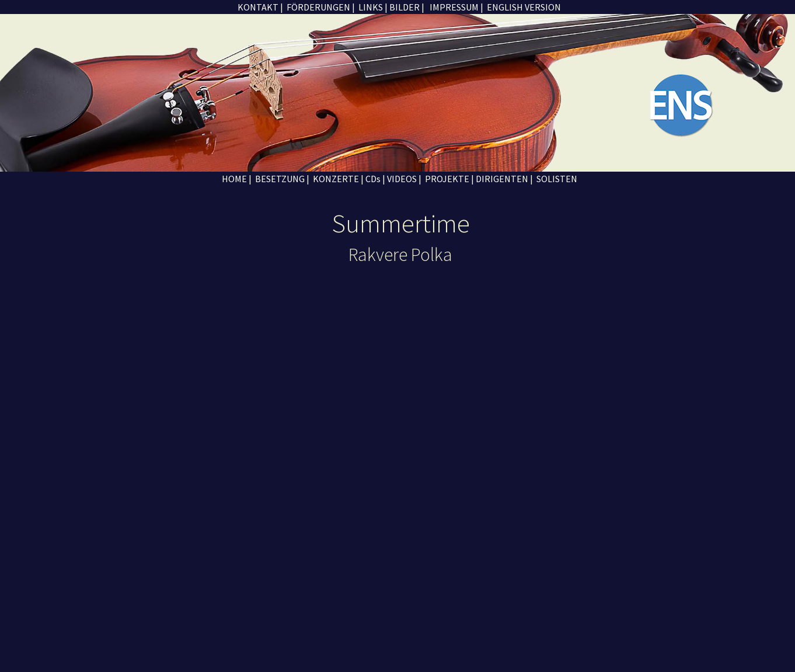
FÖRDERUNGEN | (320, 7)
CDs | (375, 179)
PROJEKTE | (449, 179)
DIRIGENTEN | (504, 179)
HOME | (236, 179)
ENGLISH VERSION (523, 7)
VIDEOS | (404, 179)
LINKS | (373, 7)
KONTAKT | (259, 7)
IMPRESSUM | (456, 7)
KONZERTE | (338, 179)
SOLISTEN (556, 179)
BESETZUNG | (281, 179)
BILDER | (407, 7)
